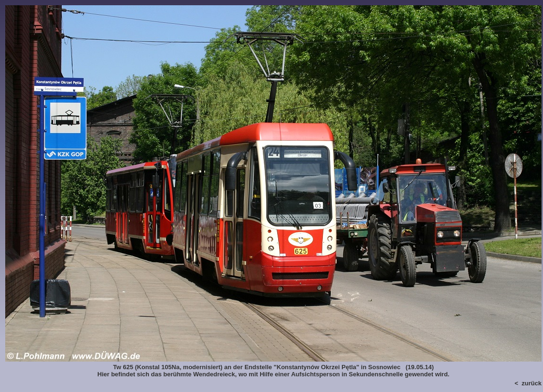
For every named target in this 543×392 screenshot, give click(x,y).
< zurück (528, 383)
